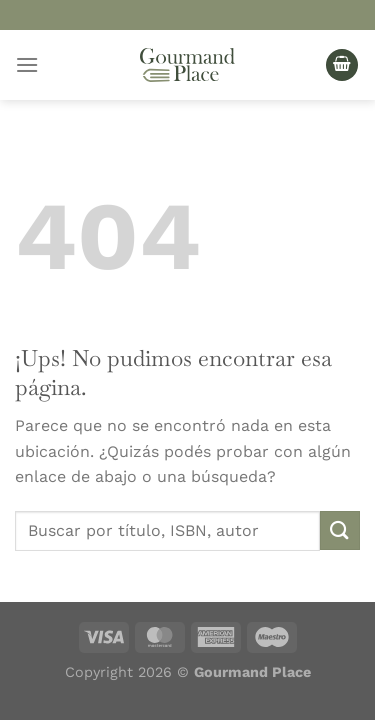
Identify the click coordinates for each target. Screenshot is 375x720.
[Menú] (27, 64)
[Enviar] (340, 530)
